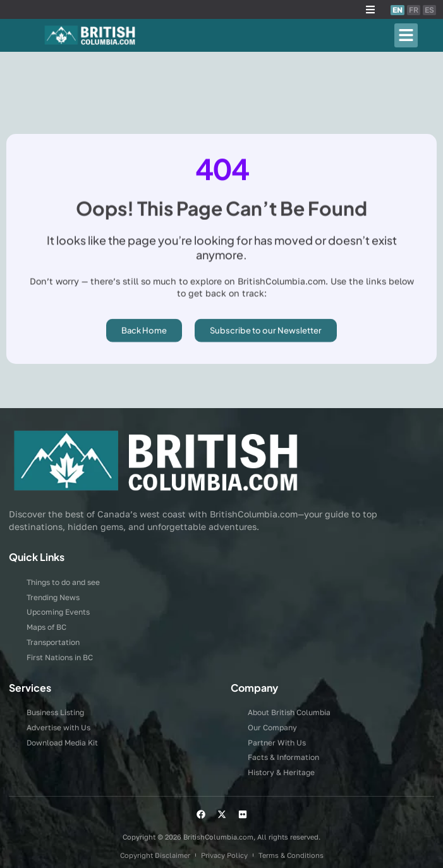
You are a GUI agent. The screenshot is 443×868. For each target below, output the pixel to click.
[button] (370, 9)
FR (414, 10)
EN (397, 10)
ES (429, 10)
